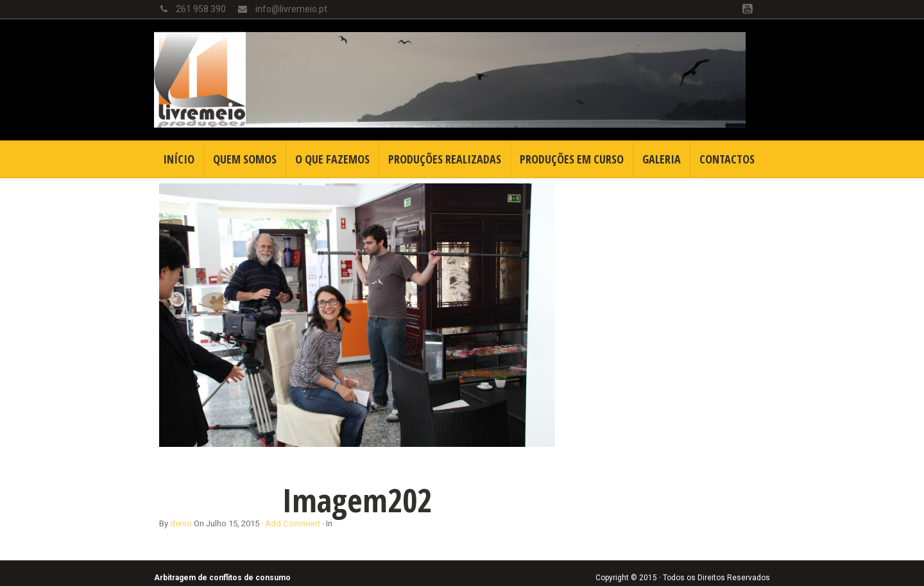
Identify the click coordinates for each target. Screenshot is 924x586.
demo (181, 523)
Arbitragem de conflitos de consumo (222, 578)
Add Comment (293, 523)
